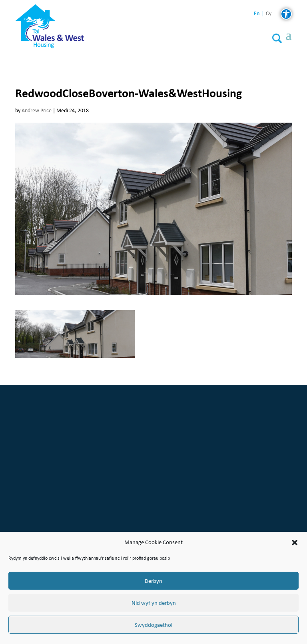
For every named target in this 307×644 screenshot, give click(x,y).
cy (269, 14)
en (257, 13)
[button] (295, 543)
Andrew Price (37, 110)
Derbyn (153, 581)
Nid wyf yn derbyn (154, 603)
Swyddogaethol (153, 625)
